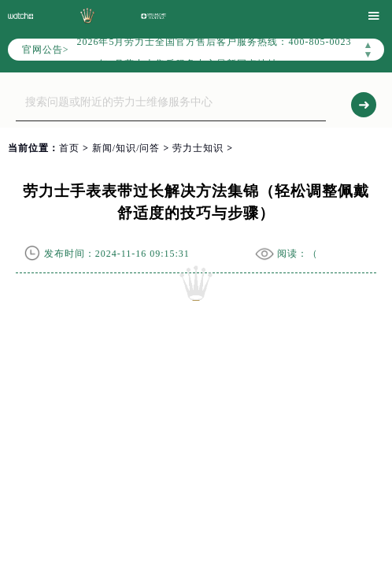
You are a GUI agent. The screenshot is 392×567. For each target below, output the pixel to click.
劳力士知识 (198, 148)
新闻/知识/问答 (126, 148)
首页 (69, 148)
